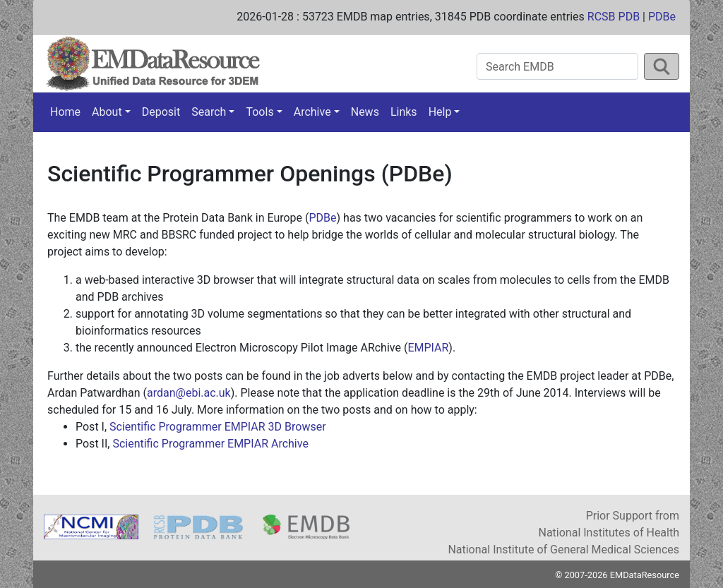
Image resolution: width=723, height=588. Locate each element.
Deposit (161, 112)
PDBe (662, 17)
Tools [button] (259, 112)
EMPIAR (428, 348)
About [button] (107, 112)
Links (404, 112)
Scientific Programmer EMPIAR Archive (210, 444)
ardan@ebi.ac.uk (189, 393)
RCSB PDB (614, 17)
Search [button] (209, 112)
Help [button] (440, 112)
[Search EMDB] (557, 66)
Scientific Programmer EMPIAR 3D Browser (218, 427)
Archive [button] (312, 112)
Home (65, 112)
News (365, 112)
